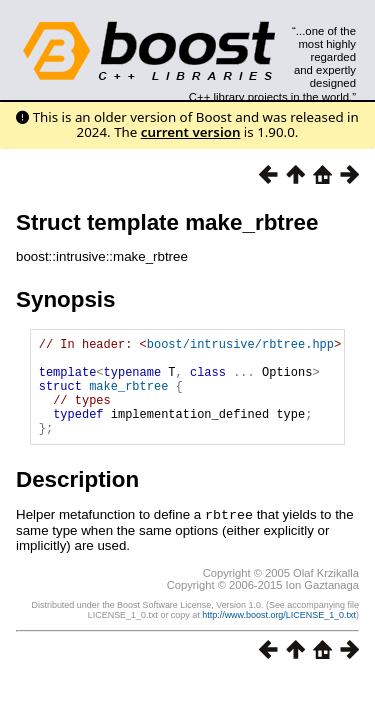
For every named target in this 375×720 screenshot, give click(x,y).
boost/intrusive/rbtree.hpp (240, 346)
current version (191, 132)
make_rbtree (128, 397)
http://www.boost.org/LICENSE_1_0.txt (279, 635)
